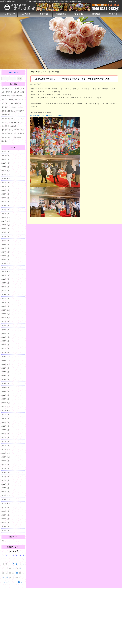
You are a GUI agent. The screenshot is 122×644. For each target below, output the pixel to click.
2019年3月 (5, 484)
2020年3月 (5, 438)
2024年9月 (5, 229)
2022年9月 (5, 322)
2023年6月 (5, 287)
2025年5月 (5, 198)
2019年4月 (5, 480)
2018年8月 (5, 511)
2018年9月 (5, 507)
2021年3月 (5, 391)
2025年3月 (5, 206)
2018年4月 (5, 527)
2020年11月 (6, 407)
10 (24, 564)
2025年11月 (6, 175)
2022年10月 (6, 318)
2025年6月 (5, 194)
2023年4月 (5, 295)
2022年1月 (5, 353)
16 (20, 569)
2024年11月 (6, 221)
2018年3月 (5, 530)
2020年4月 (5, 434)
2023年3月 (5, 298)
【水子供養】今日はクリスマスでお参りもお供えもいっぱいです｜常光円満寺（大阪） (73, 79)
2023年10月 (6, 271)
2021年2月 (5, 395)
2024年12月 (6, 217)
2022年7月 (5, 329)
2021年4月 (5, 387)
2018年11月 (6, 500)
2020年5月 (5, 430)
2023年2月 (5, 302)
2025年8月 (5, 186)
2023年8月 (5, 279)
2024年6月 (5, 240)
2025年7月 (5, 190)
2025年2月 (5, 209)
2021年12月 (6, 356)
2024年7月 (5, 237)
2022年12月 (6, 310)
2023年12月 (6, 264)
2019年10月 (6, 457)
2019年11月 (6, 453)
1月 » (20, 582)
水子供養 (29, 1)
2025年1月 (5, 213)
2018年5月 (5, 523)
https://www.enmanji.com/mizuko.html (47, 116)
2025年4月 (5, 202)
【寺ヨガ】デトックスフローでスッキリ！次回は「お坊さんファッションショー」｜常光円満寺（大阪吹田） (13, 135)
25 (3, 578)
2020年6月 (5, 426)
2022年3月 (5, 345)
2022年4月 (5, 341)
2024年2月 (5, 256)
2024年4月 (5, 248)
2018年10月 (6, 503)
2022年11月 (6, 314)
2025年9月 (5, 182)
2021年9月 (5, 368)
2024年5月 (5, 244)
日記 (3, 541)
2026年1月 (5, 167)
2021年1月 (5, 399)
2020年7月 (5, 422)
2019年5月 (5, 476)
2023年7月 (5, 283)
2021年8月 (5, 372)
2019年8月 (5, 465)
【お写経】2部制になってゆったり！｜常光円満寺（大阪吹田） (12, 101)
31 (24, 578)
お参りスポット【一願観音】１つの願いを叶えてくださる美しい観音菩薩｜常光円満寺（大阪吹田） (13, 92)
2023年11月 (6, 267)
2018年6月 (5, 519)
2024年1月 (5, 260)
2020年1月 (5, 445)
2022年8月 (5, 325)
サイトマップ (114, 2)
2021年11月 (6, 360)
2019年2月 (5, 488)
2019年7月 (5, 469)
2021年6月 (5, 380)
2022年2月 (5, 349)
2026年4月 (5, 155)
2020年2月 (5, 442)
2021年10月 (6, 364)
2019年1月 (5, 492)
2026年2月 (5, 163)
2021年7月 (5, 376)
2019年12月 (6, 449)
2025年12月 (6, 171)
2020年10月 (6, 411)
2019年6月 (5, 472)
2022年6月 (5, 333)
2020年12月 (6, 403)
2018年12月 (6, 496)
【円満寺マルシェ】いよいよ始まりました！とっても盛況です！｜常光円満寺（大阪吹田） (13, 122)
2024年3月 (5, 252)
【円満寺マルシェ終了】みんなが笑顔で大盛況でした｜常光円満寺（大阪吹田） (13, 111)
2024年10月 (6, 225)
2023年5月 (5, 291)
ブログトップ (13, 72)
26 (7, 578)
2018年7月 (5, 515)
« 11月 (7, 582)
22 (17, 573)
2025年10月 (6, 179)
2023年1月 (5, 306)
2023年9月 (5, 275)
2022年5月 (5, 337)
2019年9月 (5, 461)
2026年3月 (5, 159)
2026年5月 (5, 151)
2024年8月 (5, 233)
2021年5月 (5, 384)
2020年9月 (5, 414)
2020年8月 (5, 418)
